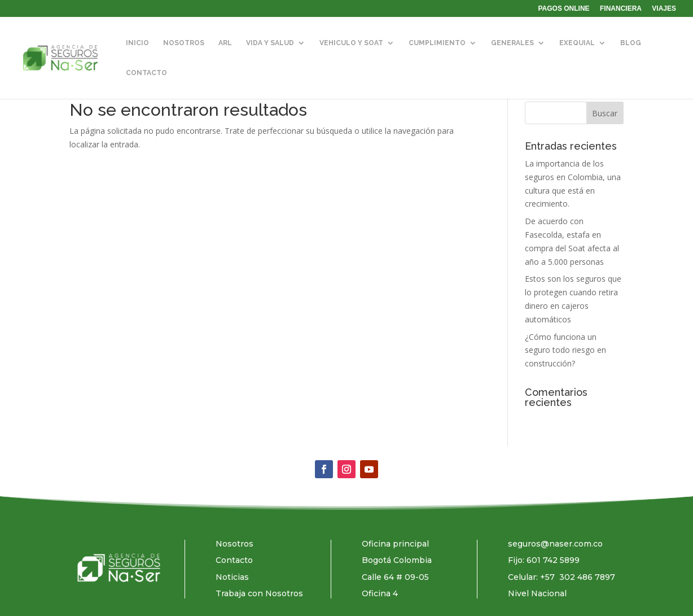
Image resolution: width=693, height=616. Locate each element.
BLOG (631, 43)
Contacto (234, 560)
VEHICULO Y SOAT (351, 43)
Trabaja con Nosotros (259, 593)
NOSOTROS (184, 43)
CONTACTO (146, 73)
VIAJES (664, 9)
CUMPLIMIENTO (437, 43)
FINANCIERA (621, 9)
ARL (225, 43)
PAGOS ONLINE (564, 9)
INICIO (137, 43)
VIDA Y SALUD (270, 43)
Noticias (232, 577)
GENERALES (512, 43)
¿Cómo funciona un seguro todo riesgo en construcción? (565, 350)
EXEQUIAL (577, 43)
